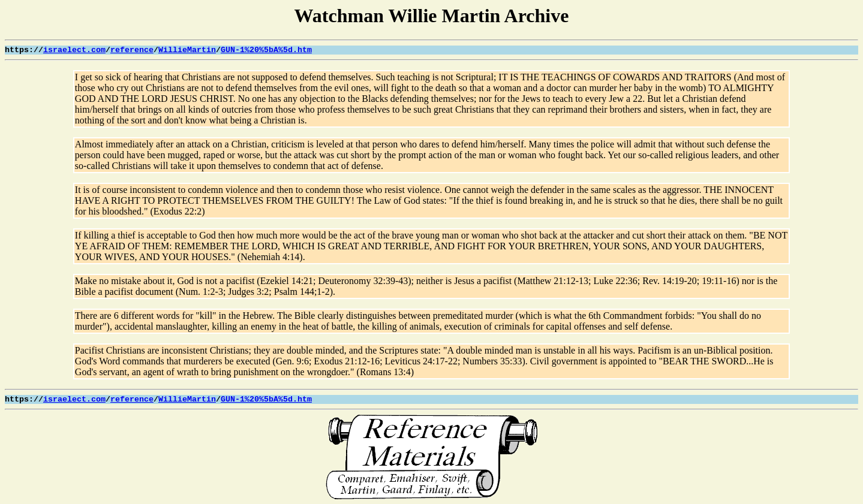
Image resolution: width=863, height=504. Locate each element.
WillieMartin (187, 50)
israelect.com (74, 50)
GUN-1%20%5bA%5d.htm (266, 50)
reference (132, 50)
